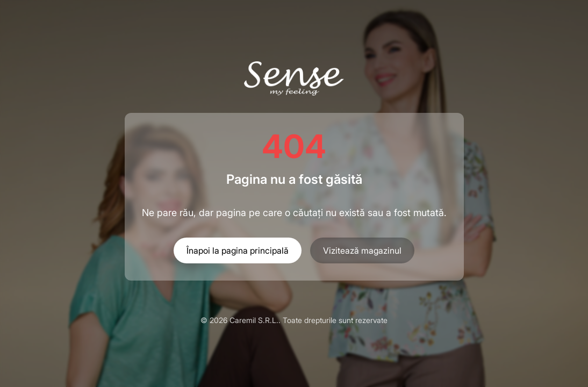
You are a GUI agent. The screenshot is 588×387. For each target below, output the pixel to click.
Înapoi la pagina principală (238, 250)
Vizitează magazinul (362, 250)
